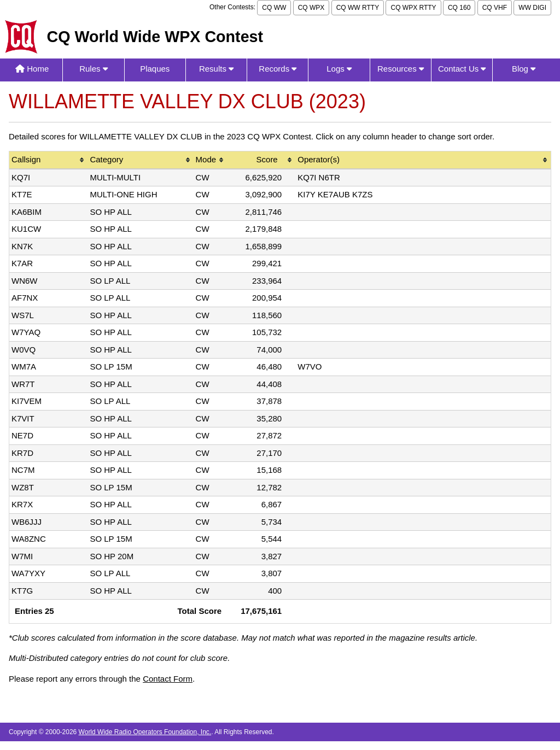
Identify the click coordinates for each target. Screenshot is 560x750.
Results (216, 69)
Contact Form (168, 679)
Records (278, 69)
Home (32, 69)
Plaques (155, 69)
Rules (94, 69)
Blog (524, 69)
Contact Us (462, 69)
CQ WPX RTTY (413, 8)
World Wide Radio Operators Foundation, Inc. (145, 732)
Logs (339, 69)
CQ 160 (459, 8)
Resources (401, 69)
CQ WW (274, 8)
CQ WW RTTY (358, 8)
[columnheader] (48, 160)
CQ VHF (495, 8)
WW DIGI (532, 8)
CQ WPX (311, 8)
